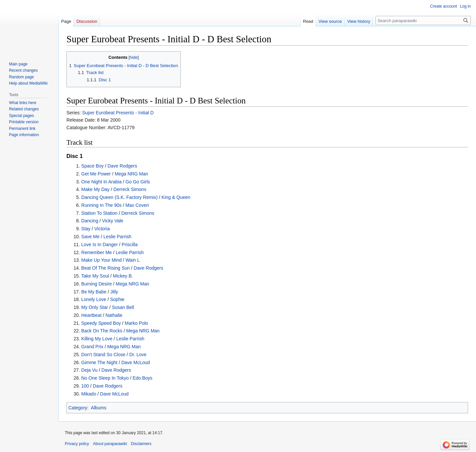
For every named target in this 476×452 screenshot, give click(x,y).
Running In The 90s (101, 205)
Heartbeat (91, 315)
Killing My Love (97, 339)
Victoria (102, 229)
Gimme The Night (99, 362)
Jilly (114, 292)
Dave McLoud (136, 362)
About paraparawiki (110, 444)
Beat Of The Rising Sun (106, 268)
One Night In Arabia (101, 182)
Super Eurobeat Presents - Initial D (118, 113)
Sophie (117, 299)
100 (85, 386)
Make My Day (96, 189)
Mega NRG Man (131, 174)
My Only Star (95, 307)
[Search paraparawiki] (423, 20)
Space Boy (93, 166)
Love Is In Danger (100, 245)
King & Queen (176, 197)
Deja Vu (89, 370)
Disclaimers (141, 444)
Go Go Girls (138, 182)
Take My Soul (95, 276)
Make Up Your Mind (101, 260)
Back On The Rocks (102, 331)
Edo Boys (142, 378)
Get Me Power (96, 174)
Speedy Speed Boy (101, 323)
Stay (86, 229)
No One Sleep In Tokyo (105, 378)
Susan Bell (123, 307)
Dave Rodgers (122, 166)
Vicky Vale (113, 221)
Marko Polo (136, 323)
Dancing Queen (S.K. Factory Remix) (119, 197)
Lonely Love (94, 299)
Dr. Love (138, 355)
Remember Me (97, 252)
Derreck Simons (130, 189)
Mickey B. (123, 276)
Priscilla (130, 245)
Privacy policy (77, 444)
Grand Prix (92, 347)
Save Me (90, 237)
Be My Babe (94, 292)
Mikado (89, 394)
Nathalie (114, 315)
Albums (99, 408)
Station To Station (99, 213)
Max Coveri (137, 205)
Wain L (133, 260)
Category (78, 408)
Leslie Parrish (118, 237)
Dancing (90, 221)
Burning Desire (97, 284)
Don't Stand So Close (103, 355)
